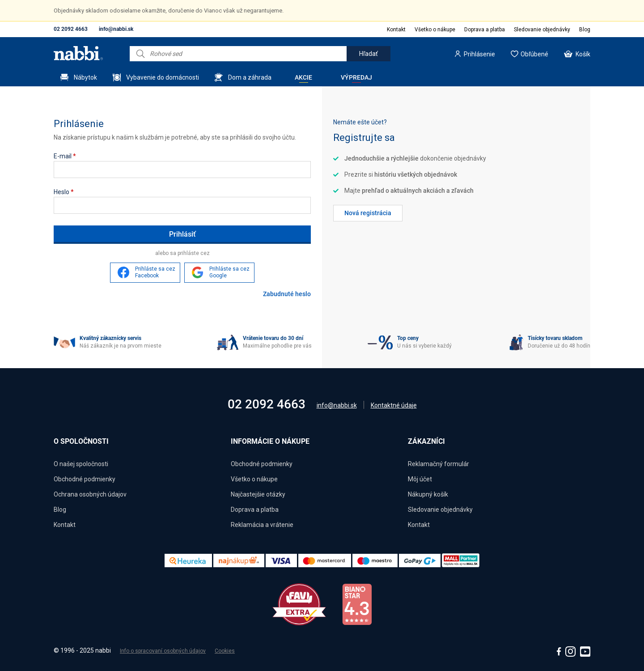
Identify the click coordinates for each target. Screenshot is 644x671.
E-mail (65, 156)
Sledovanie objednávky (542, 30)
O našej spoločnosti (81, 464)
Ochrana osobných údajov (90, 494)
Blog (585, 30)
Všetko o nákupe (435, 30)
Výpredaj (356, 77)
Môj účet (420, 479)
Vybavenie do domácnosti (163, 77)
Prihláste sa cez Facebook (155, 272)
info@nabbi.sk (116, 29)
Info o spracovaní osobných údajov (163, 651)
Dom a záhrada (250, 77)
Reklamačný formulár (439, 464)
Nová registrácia (368, 213)
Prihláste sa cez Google (229, 272)
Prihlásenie (479, 54)
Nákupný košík (428, 494)
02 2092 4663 (71, 29)
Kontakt (396, 30)
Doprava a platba (485, 30)
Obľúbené (534, 54)
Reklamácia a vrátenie (262, 525)
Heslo (64, 192)
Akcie (303, 77)
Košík (583, 54)
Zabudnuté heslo (287, 294)
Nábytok (85, 77)
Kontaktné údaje (394, 405)
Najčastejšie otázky (258, 494)
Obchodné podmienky (85, 479)
